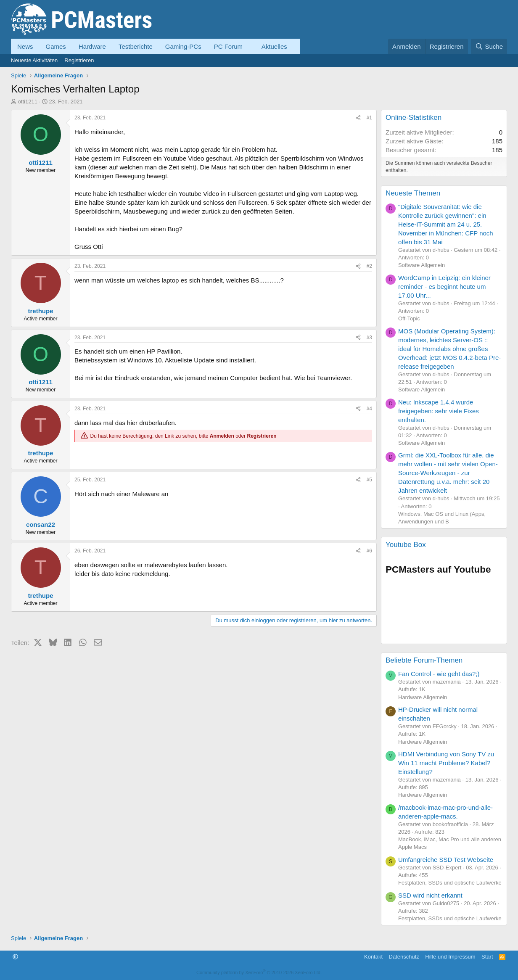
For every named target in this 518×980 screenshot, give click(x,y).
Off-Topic (409, 318)
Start (487, 957)
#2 (369, 266)
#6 (369, 551)
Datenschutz (404, 957)
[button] (249, 46)
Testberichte (136, 46)
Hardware (92, 46)
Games (56, 46)
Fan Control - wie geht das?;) (439, 674)
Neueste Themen (413, 193)
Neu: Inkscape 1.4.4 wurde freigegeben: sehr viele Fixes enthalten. (439, 411)
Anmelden (222, 436)
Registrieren (79, 60)
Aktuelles (274, 46)
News (25, 46)
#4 (369, 409)
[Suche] (489, 46)
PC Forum (228, 46)
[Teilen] (358, 118)
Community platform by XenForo (259, 972)
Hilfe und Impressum (450, 957)
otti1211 (28, 102)
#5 (369, 480)
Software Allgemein (422, 265)
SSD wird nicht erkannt (430, 895)
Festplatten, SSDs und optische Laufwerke (450, 883)
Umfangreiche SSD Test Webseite (446, 860)
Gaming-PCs (183, 46)
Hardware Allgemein (423, 697)
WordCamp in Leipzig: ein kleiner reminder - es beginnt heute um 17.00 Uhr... (444, 287)
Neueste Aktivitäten (34, 60)
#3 (369, 338)
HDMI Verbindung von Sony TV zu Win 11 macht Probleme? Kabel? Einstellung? (446, 763)
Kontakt (373, 957)
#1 (369, 118)
